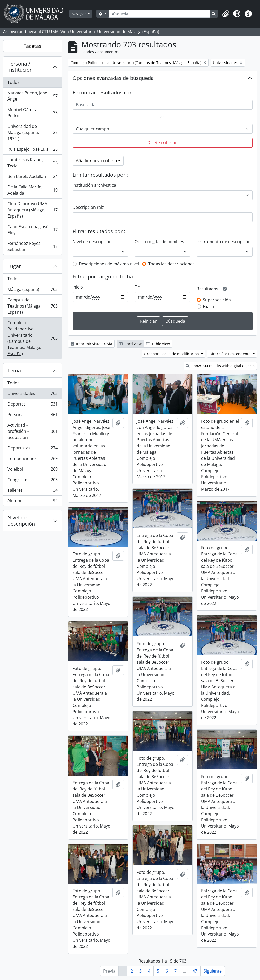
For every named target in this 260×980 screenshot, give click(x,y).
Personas (32, 416)
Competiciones (32, 460)
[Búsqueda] (159, 14)
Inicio (78, 287)
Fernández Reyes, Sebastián (32, 246)
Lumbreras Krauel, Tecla (32, 163)
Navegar (79, 14)
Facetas (32, 46)
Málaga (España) (32, 290)
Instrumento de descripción (224, 242)
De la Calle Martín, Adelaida (32, 190)
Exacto (209, 307)
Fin (137, 287)
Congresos (32, 481)
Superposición (217, 300)
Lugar (14, 266)
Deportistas (32, 449)
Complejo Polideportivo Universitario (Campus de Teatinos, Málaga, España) (32, 338)
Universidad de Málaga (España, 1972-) (32, 132)
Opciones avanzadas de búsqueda (113, 78)
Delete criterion (162, 143)
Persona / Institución (20, 67)
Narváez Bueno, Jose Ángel (32, 96)
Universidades (32, 395)
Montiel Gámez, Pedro (32, 113)
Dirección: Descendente (231, 354)
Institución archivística (94, 185)
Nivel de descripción (21, 521)
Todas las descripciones (171, 264)
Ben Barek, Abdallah (32, 178)
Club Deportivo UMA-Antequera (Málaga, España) (32, 210)
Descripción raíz (88, 207)
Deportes (32, 405)
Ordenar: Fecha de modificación (172, 354)
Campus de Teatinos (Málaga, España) (32, 306)
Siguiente (213, 971)
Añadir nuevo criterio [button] (97, 161)
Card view (130, 344)
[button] (226, 14)
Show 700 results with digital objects (220, 366)
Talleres (32, 491)
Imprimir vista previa (91, 344)
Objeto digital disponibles (159, 242)
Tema (14, 370)
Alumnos (32, 502)
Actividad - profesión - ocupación (32, 431)
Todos (14, 82)
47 (195, 971)
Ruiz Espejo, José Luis (32, 150)
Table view (158, 344)
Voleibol (32, 470)
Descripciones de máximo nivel (109, 264)
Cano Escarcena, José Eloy (32, 230)
